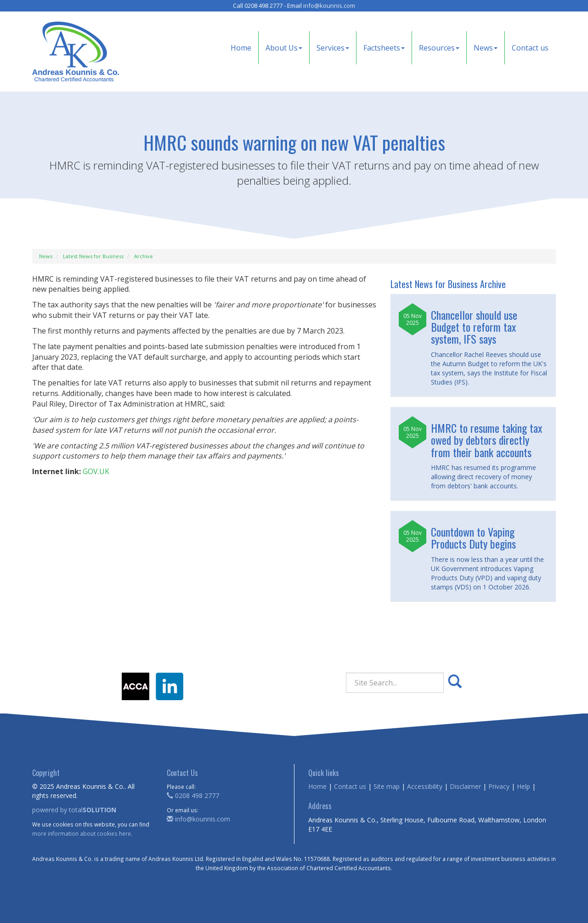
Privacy (499, 786)
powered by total (74, 810)
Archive (144, 256)
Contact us (530, 48)
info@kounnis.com (329, 6)
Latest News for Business (93, 256)
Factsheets (384, 48)
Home (241, 48)
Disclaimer (465, 786)
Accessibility (425, 786)
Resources (439, 48)
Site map (387, 786)
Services (333, 48)
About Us (284, 48)
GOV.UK (96, 471)
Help (523, 786)
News (486, 48)
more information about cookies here (82, 833)
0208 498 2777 (193, 796)
